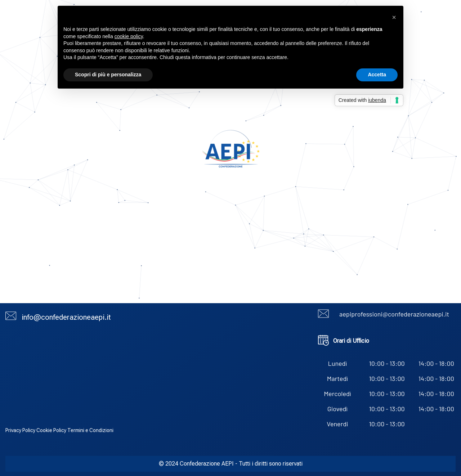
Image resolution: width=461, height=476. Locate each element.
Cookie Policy (51, 430)
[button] (394, 17)
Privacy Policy (20, 430)
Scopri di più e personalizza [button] (108, 75)
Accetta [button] (377, 75)
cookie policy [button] (129, 36)
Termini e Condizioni (90, 430)
